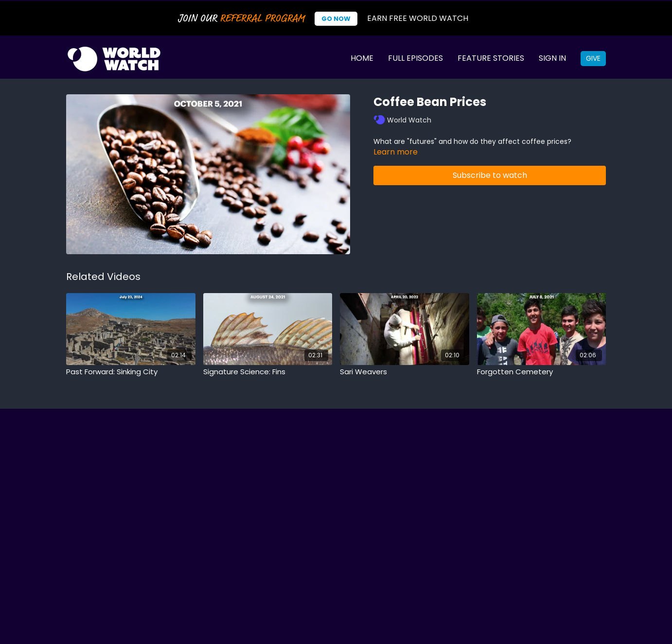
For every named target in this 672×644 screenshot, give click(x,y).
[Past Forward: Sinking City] (131, 372)
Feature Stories (491, 58)
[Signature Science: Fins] (268, 372)
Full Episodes (416, 58)
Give (593, 58)
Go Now (336, 19)
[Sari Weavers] (405, 372)
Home (362, 58)
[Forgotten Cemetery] (542, 372)
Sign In (552, 58)
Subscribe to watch (490, 175)
